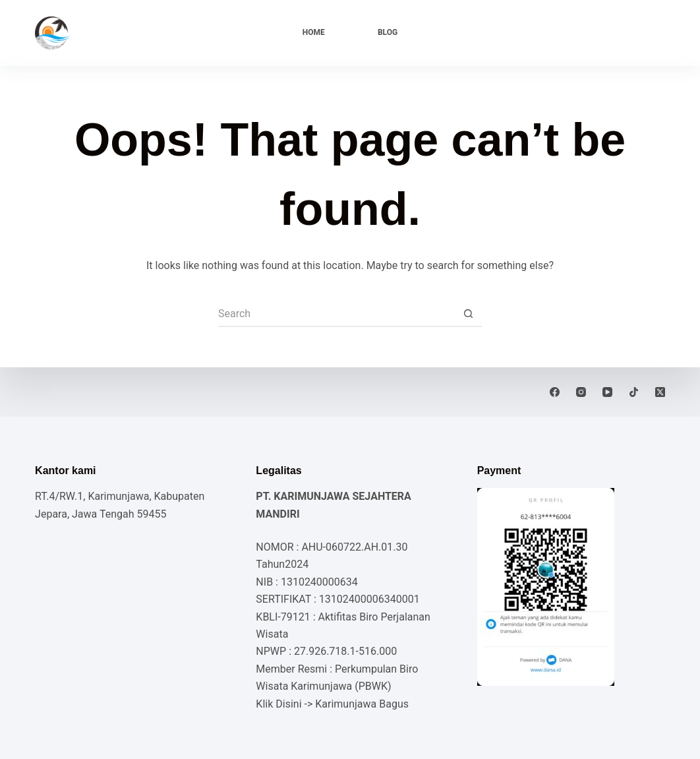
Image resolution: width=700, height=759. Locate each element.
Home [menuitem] (314, 32)
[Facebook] (555, 392)
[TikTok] (634, 392)
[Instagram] (581, 392)
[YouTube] (607, 392)
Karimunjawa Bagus (362, 704)
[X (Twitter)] (660, 392)
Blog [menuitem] (388, 32)
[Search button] (469, 314)
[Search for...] (337, 314)
